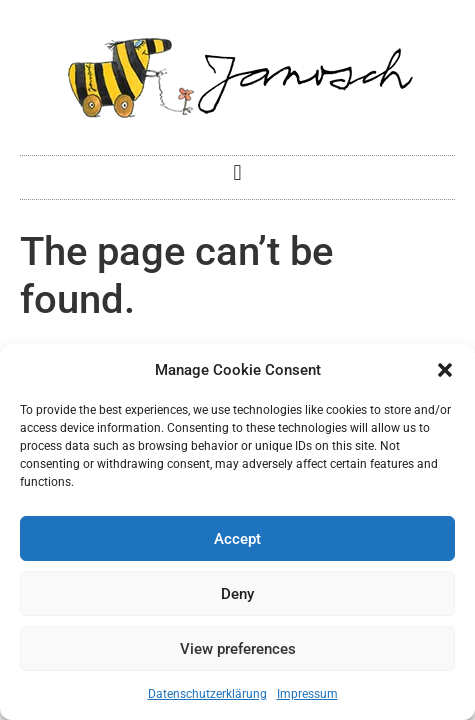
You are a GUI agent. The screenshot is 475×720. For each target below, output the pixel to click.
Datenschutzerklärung (207, 694)
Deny (237, 594)
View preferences (238, 649)
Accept (237, 539)
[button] (445, 370)
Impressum (307, 694)
